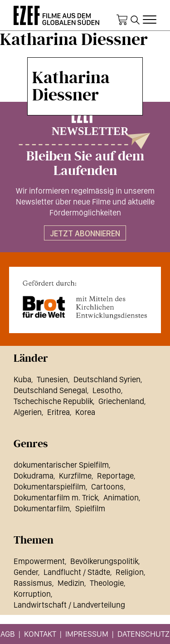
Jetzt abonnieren (85, 233)
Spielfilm (90, 508)
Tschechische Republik (53, 401)
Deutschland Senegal (50, 390)
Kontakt (40, 634)
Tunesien (52, 379)
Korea (85, 412)
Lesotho (107, 390)
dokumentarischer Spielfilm (61, 465)
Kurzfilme (75, 476)
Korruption (32, 594)
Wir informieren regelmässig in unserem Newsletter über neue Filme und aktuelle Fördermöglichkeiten (85, 202)
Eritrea (58, 412)
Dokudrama (34, 476)
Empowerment (39, 561)
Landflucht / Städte (77, 572)
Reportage (115, 476)
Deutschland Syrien (107, 379)
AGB (8, 634)
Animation (121, 497)
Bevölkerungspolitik (104, 561)
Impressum (87, 634)
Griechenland (121, 401)
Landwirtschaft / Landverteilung (69, 605)
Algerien (28, 412)
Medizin (71, 583)
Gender (26, 572)
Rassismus (33, 583)
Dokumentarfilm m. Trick (56, 497)
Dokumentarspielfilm (50, 487)
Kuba (22, 379)
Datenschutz (143, 634)
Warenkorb (122, 20)
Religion (130, 572)
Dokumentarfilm (42, 508)
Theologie (107, 583)
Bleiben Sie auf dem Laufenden (85, 164)
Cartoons (107, 487)
